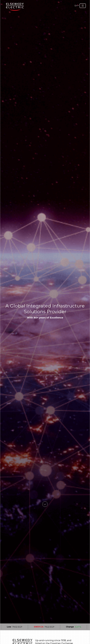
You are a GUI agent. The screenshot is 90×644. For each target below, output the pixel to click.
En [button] (76, 6)
